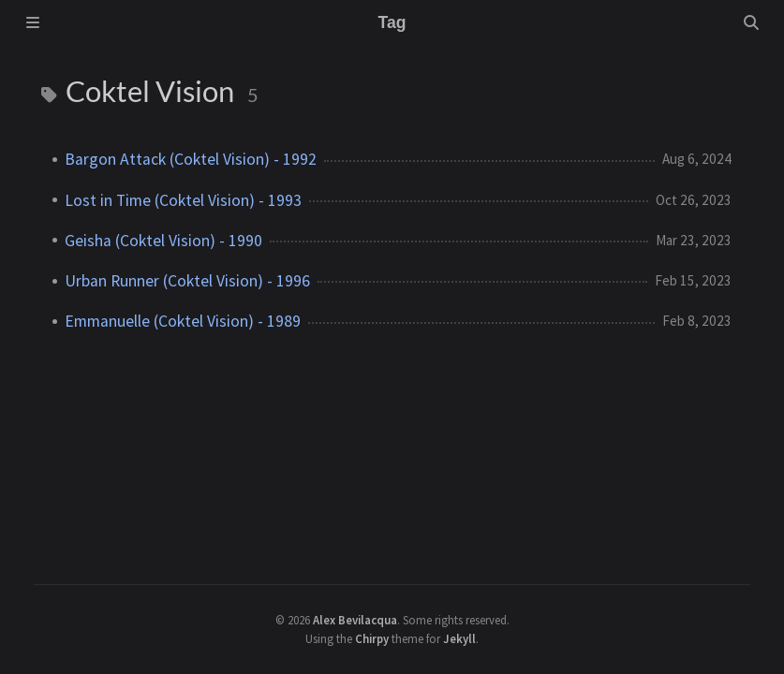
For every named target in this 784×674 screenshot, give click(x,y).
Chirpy (372, 638)
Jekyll (459, 638)
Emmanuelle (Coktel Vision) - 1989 (183, 321)
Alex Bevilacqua (355, 620)
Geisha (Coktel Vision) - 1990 (163, 241)
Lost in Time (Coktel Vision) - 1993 (183, 200)
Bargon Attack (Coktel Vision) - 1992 (191, 159)
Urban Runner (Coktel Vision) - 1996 (187, 281)
